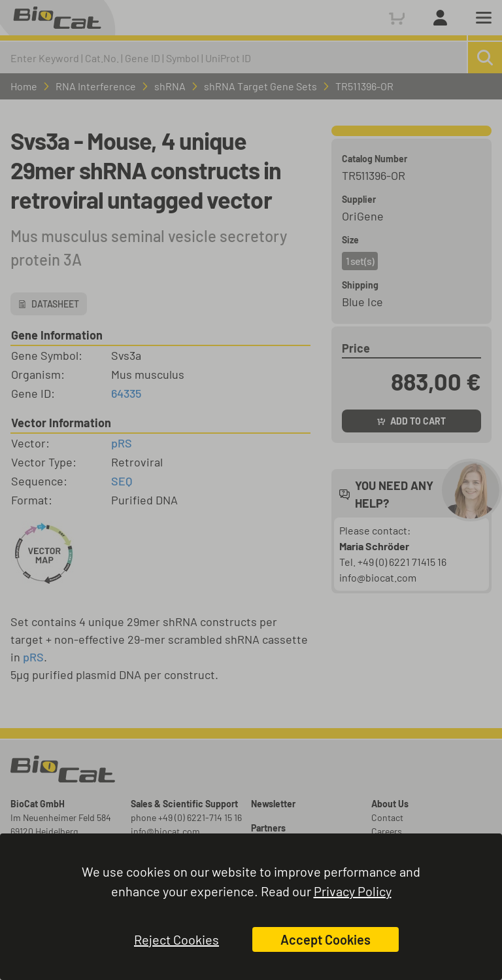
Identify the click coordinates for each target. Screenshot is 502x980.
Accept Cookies (326, 939)
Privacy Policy (353, 891)
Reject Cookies (176, 939)
